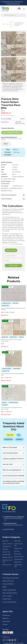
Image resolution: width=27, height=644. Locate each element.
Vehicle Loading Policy (9, 590)
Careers (5, 624)
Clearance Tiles (7, 546)
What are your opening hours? (12, 470)
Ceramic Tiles (6, 552)
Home (3, 24)
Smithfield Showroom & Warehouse (12, 2)
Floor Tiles (5, 541)
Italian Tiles (17, 541)
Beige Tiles (5, 337)
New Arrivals (17, 369)
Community (6, 621)
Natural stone (8, 439)
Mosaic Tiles (17, 554)
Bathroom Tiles (7, 565)
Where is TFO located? (10, 447)
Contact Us (6, 615)
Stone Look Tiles (19, 557)
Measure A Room (11, 250)
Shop (7, 24)
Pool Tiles (17, 551)
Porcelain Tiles (7, 555)
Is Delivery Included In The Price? (13, 459)
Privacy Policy (7, 599)
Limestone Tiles (6, 303)
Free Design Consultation (11, 578)
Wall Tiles (5, 549)
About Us (6, 618)
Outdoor (21, 337)
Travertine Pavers (7, 369)
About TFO (10, 435)
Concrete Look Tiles (18, 545)
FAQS (4, 587)
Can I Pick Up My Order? (10, 453)
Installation (19, 439)
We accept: (6, 629)
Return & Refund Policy (10, 593)
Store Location (7, 596)
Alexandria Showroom (14, 4)
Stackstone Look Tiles (7, 561)
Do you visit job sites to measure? (13, 476)
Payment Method (8, 584)
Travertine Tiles (18, 559)
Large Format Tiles (18, 566)
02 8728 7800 (6, 244)
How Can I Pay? (8, 464)
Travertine (5, 405)
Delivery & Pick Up (8, 581)
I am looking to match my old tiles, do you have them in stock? (13, 482)
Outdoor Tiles (6, 371)
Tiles (19, 435)
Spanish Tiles (18, 562)
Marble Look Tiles (7, 557)
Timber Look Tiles (8, 544)
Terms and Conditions (9, 602)
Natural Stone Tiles (12, 24)
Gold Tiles (15, 303)
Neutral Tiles (5, 306)
